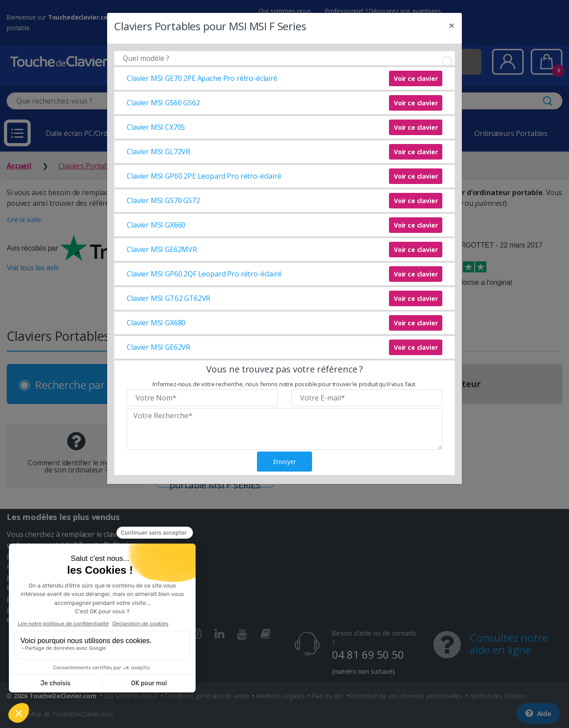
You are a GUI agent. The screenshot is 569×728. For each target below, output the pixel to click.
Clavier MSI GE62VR (158, 347)
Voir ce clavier (416, 78)
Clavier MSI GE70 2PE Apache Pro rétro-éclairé (202, 78)
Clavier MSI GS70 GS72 (163, 200)
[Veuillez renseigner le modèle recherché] (284, 429)
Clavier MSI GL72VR (158, 152)
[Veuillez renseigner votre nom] (202, 398)
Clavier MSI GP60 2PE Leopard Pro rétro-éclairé (204, 176)
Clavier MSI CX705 (156, 127)
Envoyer (284, 462)
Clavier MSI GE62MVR (162, 249)
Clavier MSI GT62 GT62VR (168, 298)
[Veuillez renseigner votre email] (367, 398)
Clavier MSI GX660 (156, 225)
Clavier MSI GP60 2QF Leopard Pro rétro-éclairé (204, 274)
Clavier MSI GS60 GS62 (163, 103)
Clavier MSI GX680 (156, 323)
